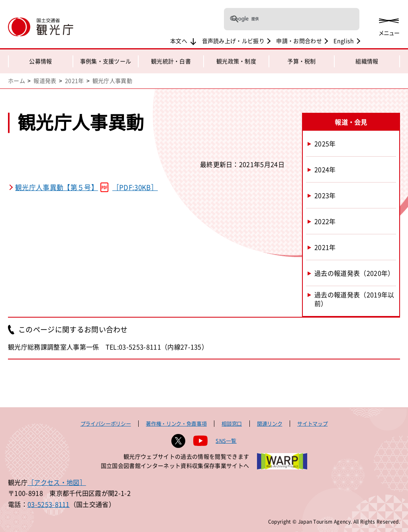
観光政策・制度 (236, 61)
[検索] (281, 19)
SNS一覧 (226, 441)
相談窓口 (232, 423)
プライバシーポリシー (106, 423)
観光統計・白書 (171, 61)
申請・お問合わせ (299, 41)
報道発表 (45, 80)
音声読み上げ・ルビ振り (233, 41)
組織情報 (367, 61)
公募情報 (40, 61)
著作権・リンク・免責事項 (176, 423)
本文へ (179, 41)
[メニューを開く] (389, 25)
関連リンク (270, 423)
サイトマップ (312, 423)
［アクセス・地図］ (57, 482)
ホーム (17, 80)
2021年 (75, 80)
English (344, 41)
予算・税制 (302, 61)
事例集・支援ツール (106, 61)
